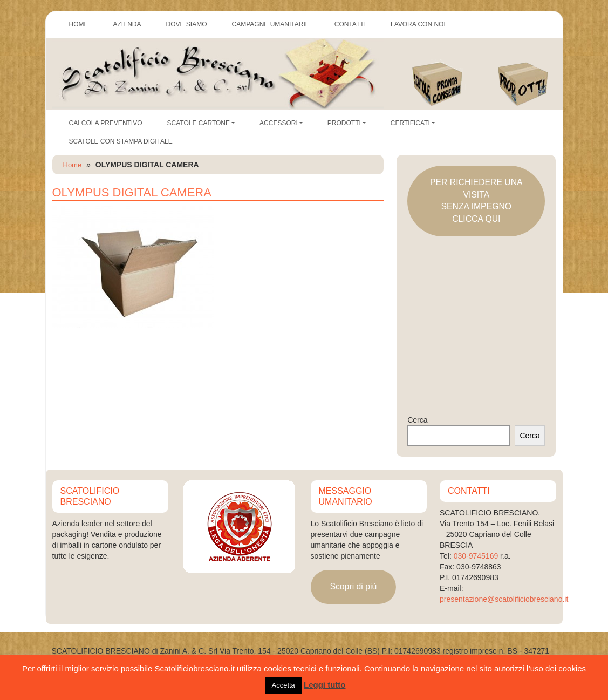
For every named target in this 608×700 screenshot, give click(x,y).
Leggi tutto (325, 685)
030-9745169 (476, 556)
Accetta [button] (283, 685)
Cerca (417, 420)
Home (73, 165)
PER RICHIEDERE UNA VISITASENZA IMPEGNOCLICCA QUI (476, 201)
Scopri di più (353, 586)
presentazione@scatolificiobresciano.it (504, 599)
